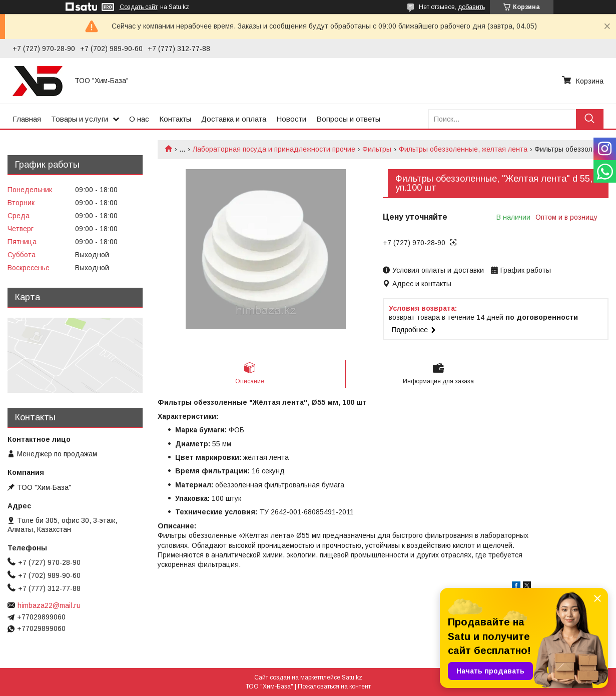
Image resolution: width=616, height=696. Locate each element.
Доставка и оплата (234, 119)
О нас (139, 119)
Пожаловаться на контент (334, 686)
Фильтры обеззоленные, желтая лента (463, 149)
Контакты (175, 119)
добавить (471, 7)
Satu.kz (352, 677)
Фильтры (377, 149)
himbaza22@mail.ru (49, 605)
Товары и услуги (80, 119)
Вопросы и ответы (348, 119)
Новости (291, 119)
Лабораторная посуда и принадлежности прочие (274, 149)
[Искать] (590, 119)
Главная (27, 119)
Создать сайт (139, 7)
